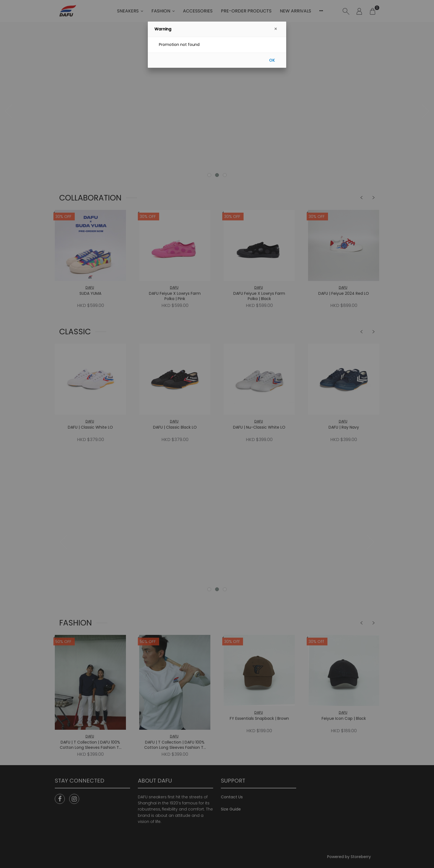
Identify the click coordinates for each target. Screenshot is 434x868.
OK (272, 60)
